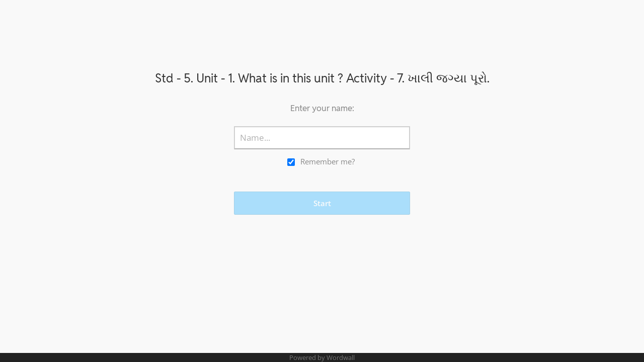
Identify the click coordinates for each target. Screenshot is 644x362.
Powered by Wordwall (322, 357)
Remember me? (328, 161)
